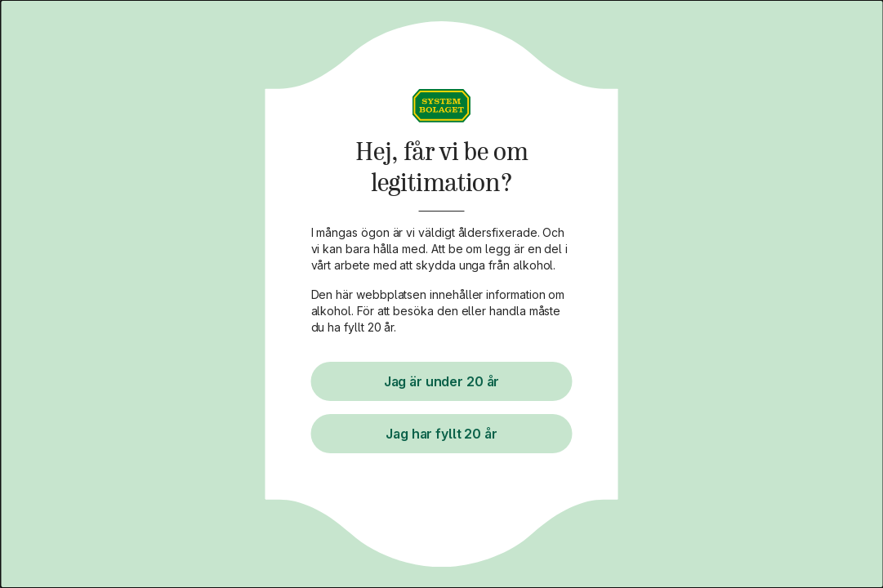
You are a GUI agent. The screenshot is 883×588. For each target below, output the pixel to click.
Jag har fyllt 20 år (442, 434)
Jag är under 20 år (442, 381)
